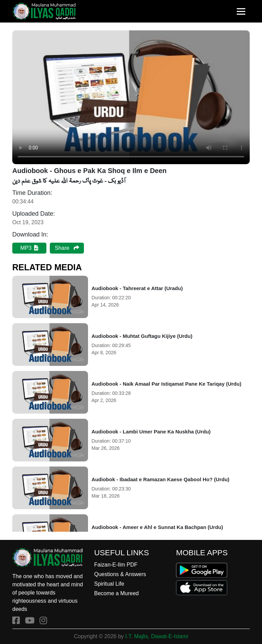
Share (67, 248)
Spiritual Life (109, 584)
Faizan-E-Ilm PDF (116, 565)
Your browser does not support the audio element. (131, 97)
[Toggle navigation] (241, 11)
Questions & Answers (120, 574)
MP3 (30, 248)
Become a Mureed (117, 593)
